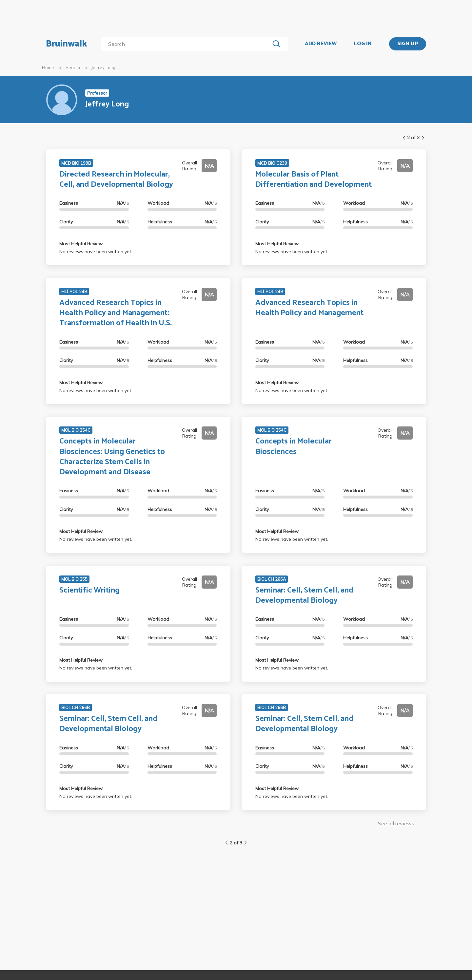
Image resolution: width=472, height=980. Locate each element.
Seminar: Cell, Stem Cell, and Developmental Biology (305, 595)
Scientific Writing (89, 590)
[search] (187, 44)
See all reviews (396, 823)
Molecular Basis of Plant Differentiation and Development (314, 179)
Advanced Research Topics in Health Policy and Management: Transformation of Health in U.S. (116, 313)
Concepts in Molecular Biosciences (294, 446)
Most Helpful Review (81, 244)
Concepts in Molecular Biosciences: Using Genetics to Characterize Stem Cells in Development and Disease (112, 457)
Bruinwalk (67, 44)
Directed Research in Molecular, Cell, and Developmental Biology (116, 179)
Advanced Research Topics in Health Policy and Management (309, 308)
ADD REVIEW (321, 44)
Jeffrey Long (103, 67)
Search (73, 67)
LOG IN (363, 44)
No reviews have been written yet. (96, 252)
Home (48, 67)
